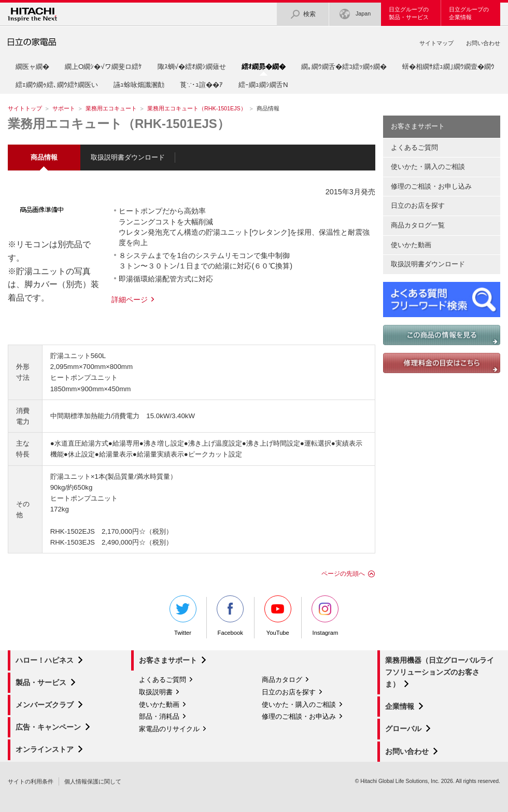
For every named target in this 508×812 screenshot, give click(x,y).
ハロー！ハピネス (45, 660)
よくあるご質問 (414, 147)
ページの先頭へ (343, 574)
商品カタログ (282, 680)
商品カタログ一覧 (418, 225)
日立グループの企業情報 (469, 13)
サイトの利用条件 (31, 781)
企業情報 (400, 706)
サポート (64, 108)
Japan (355, 14)
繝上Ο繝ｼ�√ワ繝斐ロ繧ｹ (103, 67)
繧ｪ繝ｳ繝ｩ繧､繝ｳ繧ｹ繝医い (57, 85)
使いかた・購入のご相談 (428, 167)
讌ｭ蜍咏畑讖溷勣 (139, 85)
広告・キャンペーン (48, 727)
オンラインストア (45, 749)
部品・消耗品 (159, 716)
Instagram (325, 616)
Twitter (183, 616)
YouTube (278, 616)
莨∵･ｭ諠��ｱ (201, 85)
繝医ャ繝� (32, 67)
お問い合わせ (483, 43)
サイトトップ (25, 108)
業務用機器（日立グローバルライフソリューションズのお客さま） (440, 672)
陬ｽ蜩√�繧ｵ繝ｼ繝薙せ (192, 67)
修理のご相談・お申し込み (431, 186)
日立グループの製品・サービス (409, 13)
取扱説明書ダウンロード (128, 157)
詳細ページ (130, 300)
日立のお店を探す (418, 205)
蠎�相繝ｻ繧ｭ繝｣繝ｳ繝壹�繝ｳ (448, 67)
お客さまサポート (418, 126)
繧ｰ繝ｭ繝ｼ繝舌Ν (263, 85)
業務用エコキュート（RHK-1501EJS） (197, 108)
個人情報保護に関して (93, 781)
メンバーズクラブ (45, 705)
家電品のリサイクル (169, 729)
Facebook (230, 616)
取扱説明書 (156, 692)
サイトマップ (436, 43)
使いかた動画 (411, 245)
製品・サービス (41, 682)
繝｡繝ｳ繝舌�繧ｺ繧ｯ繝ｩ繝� (344, 67)
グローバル (403, 729)
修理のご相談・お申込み (299, 716)
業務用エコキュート (111, 108)
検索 (303, 14)
